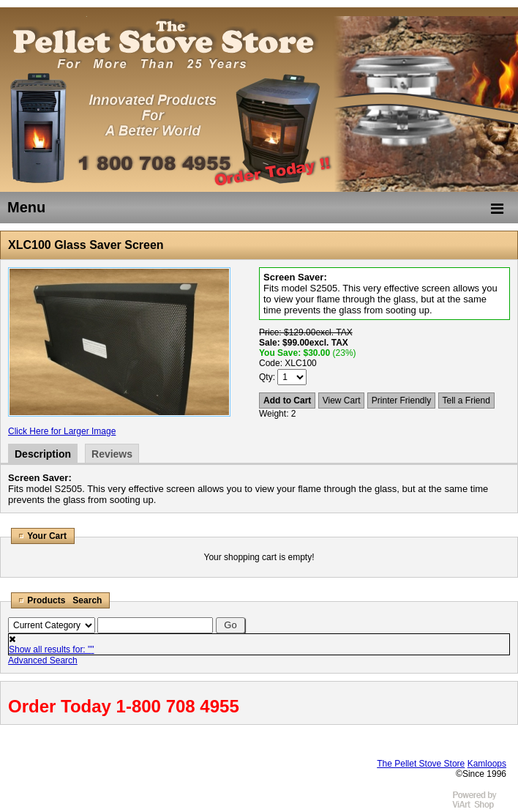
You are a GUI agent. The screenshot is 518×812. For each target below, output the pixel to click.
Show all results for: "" (52, 649)
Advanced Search (43, 660)
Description (43, 454)
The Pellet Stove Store (421, 764)
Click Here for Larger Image (62, 431)
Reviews (112, 454)
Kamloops (487, 764)
